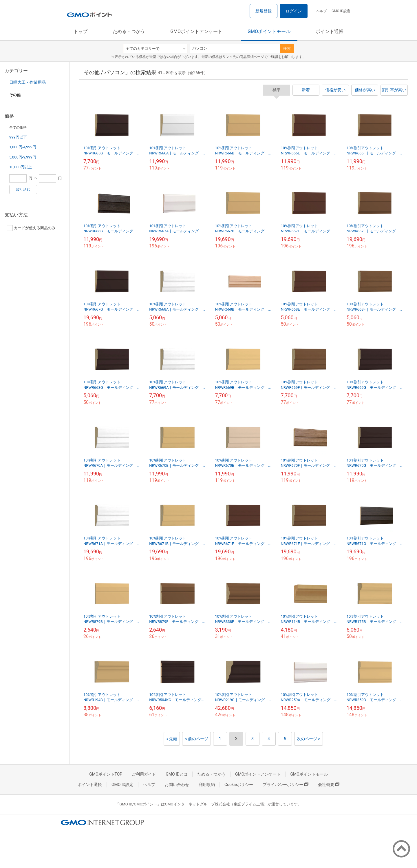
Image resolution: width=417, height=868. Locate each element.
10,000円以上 (21, 167)
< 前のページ (196, 739)
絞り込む (23, 189)
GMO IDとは (177, 774)
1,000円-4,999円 (23, 147)
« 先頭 (172, 739)
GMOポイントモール (269, 31)
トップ (81, 31)
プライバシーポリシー (286, 785)
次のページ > (309, 739)
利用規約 (207, 785)
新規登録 (264, 11)
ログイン (294, 11)
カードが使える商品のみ (31, 228)
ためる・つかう (129, 31)
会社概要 (329, 785)
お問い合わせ (177, 785)
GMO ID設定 (341, 11)
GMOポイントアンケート (196, 31)
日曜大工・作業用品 (28, 82)
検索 (287, 49)
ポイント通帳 (330, 31)
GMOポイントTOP (106, 774)
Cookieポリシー (239, 785)
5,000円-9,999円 (23, 157)
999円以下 (18, 137)
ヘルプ (321, 11)
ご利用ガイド (144, 774)
